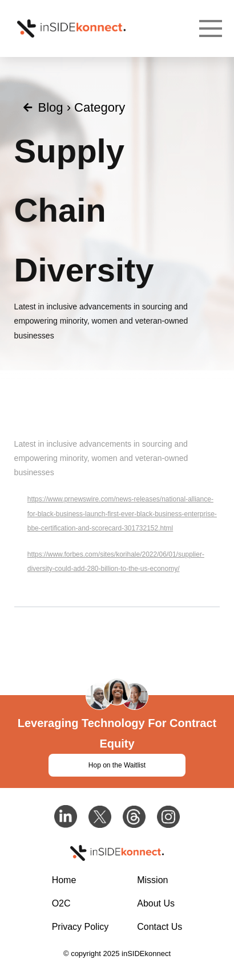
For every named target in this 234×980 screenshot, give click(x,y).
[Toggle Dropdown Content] (211, 28)
